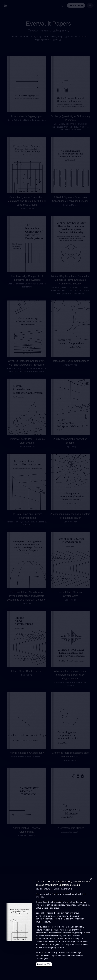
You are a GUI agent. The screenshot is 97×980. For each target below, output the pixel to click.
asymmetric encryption (61, 933)
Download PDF (44, 964)
